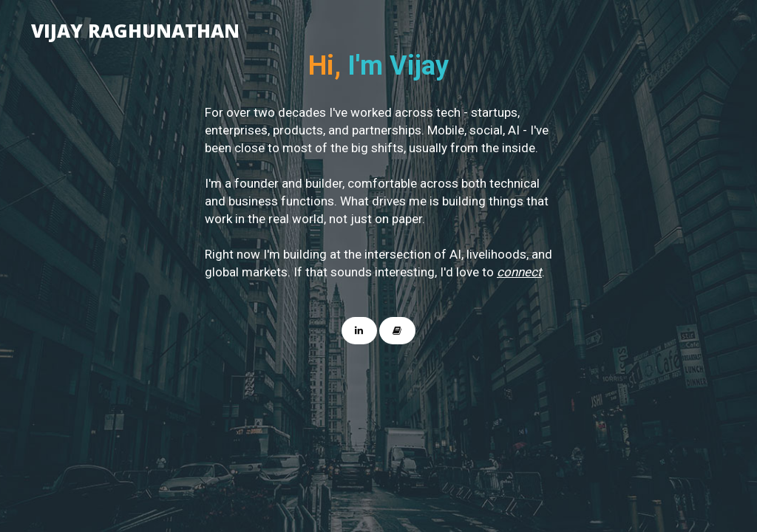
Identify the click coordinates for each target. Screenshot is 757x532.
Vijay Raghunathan (135, 27)
